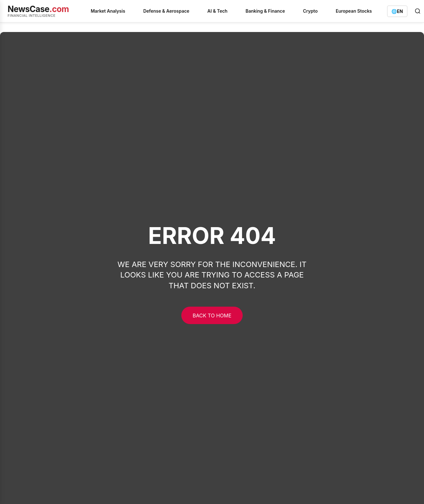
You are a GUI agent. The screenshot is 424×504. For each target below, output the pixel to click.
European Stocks (354, 11)
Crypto (310, 11)
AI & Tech (217, 11)
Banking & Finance (265, 11)
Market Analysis (108, 11)
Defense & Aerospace (166, 11)
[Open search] (418, 11)
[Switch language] (397, 11)
